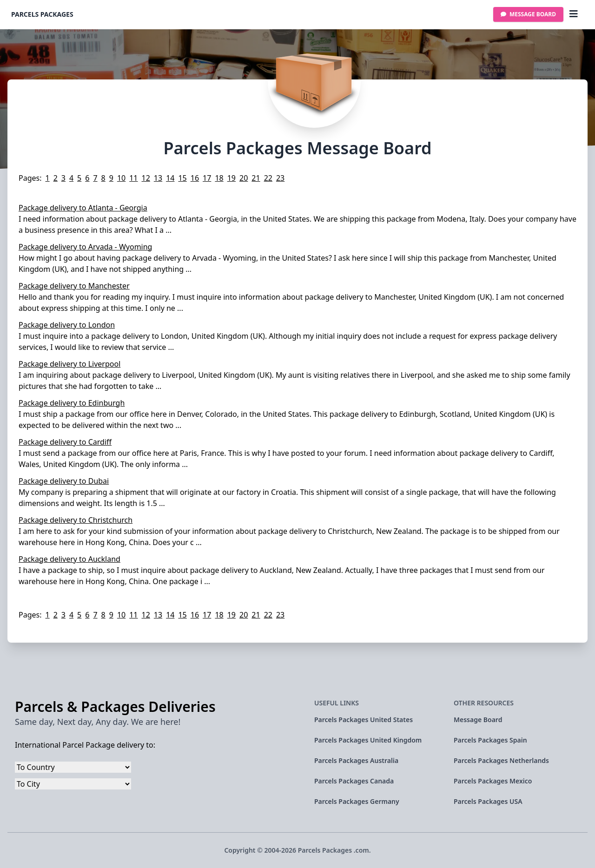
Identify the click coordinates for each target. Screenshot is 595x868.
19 (231, 178)
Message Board (528, 14)
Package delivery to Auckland (69, 559)
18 (219, 178)
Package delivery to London (67, 325)
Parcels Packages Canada (354, 781)
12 (146, 178)
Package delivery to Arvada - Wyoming (85, 247)
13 (158, 178)
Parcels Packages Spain (490, 740)
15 (182, 178)
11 (133, 178)
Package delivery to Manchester (74, 286)
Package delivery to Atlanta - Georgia (83, 208)
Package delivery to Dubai (64, 481)
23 (280, 178)
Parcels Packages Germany (357, 801)
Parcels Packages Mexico (493, 781)
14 (170, 178)
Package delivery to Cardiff (65, 442)
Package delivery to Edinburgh (72, 403)
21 (256, 178)
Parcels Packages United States (364, 720)
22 (268, 178)
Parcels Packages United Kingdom (368, 740)
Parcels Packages (42, 14)
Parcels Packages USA (488, 801)
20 (244, 178)
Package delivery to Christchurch (76, 520)
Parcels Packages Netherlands (501, 760)
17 (207, 178)
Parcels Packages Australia (356, 760)
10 (121, 178)
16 (195, 178)
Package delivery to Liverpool (69, 364)
